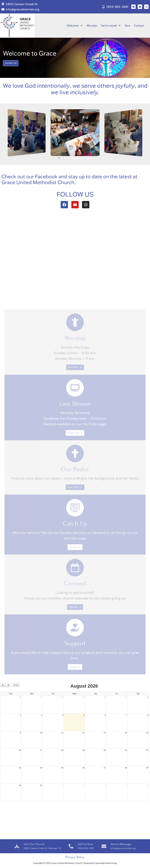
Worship (92, 26)
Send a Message (121, 844)
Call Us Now (85, 844)
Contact (139, 26)
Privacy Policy (75, 857)
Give (128, 26)
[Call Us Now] (71, 846)
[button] (3, 133)
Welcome (75, 25)
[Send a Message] (104, 846)
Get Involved (111, 25)
